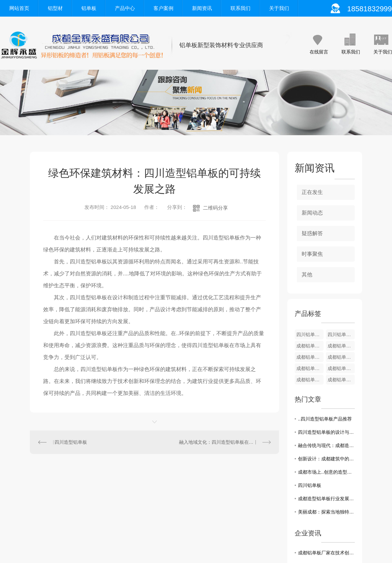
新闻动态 (312, 213)
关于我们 (279, 8)
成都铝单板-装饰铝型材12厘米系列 (310, 346)
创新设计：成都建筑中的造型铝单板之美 (326, 459)
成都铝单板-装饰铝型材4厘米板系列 (341, 380)
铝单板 (89, 8)
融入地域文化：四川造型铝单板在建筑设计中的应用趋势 (225, 442)
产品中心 (125, 8)
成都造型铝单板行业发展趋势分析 (326, 499)
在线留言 (319, 52)
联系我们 (241, 8)
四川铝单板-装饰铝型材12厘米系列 (341, 334)
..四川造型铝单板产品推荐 (325, 419)
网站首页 (19, 8)
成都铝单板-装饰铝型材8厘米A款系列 (341, 357)
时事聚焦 (312, 254)
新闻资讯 (202, 8)
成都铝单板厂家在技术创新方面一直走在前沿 (326, 553)
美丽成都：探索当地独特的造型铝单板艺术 (326, 512)
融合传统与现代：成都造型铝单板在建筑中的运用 (326, 445)
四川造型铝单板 (71, 442)
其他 (307, 275)
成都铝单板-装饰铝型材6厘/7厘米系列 (310, 368)
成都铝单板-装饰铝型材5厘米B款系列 (341, 368)
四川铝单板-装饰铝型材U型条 (310, 334)
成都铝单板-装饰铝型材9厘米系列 (341, 346)
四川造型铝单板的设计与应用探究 (326, 432)
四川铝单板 (310, 485)
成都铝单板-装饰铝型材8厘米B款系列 (310, 357)
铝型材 (55, 8)
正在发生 (312, 192)
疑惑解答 (312, 233)
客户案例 (163, 8)
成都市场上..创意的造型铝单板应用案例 (326, 472)
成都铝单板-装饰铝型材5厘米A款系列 (310, 380)
